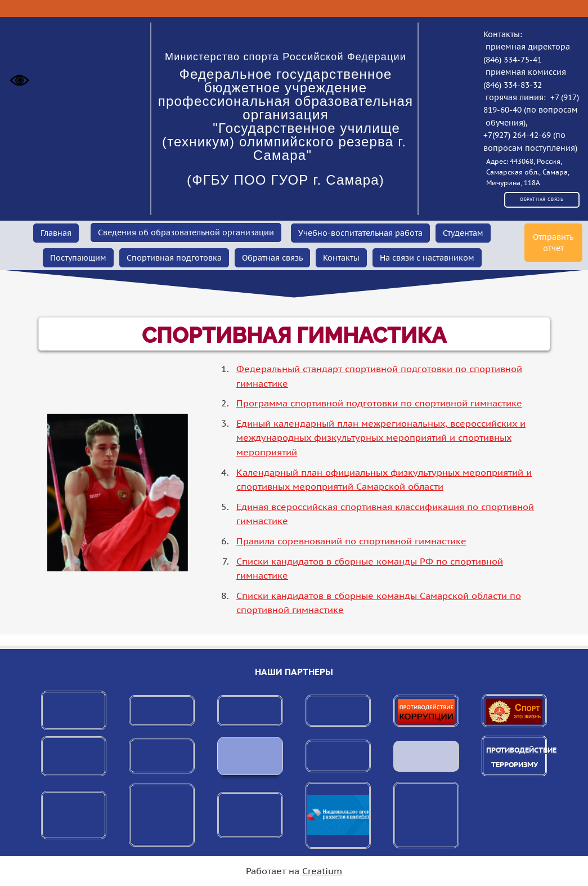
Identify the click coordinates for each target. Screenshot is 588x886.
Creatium (322, 871)
